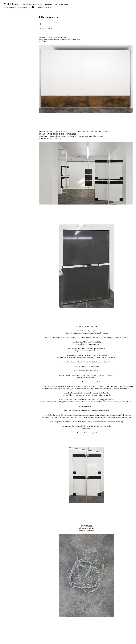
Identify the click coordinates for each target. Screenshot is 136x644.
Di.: (34, 7)
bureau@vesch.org (11, 7)
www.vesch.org (26, 7)
